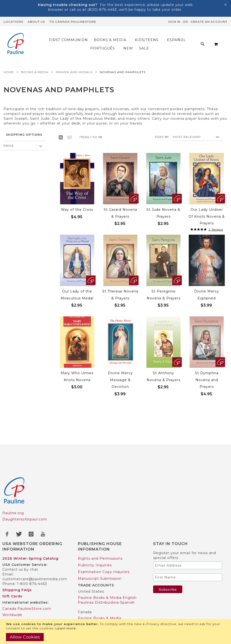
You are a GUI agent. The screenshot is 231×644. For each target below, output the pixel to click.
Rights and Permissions (100, 558)
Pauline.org (13, 513)
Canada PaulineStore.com (27, 609)
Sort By (162, 137)
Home (9, 72)
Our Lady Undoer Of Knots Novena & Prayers (207, 216)
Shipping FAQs (17, 590)
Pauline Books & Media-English (107, 598)
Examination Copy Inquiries (104, 572)
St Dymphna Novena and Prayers (207, 380)
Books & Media (35, 72)
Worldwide (12, 615)
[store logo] (16, 44)
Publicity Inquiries (95, 565)
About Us (36, 22)
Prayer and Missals (74, 72)
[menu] (120, 44)
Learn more (66, 628)
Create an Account (209, 22)
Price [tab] (9, 146)
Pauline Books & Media (100, 618)
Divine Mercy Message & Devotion (120, 380)
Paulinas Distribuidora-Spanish (106, 602)
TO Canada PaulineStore (73, 22)
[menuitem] (70, 40)
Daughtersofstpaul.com (25, 519)
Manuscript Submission (100, 579)
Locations (13, 22)
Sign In (174, 22)
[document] (116, 631)
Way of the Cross (77, 210)
